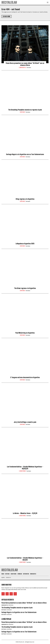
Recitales (29, 68)
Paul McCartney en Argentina (25, 333)
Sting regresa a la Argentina (25, 199)
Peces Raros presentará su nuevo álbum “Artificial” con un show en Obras (25, 64)
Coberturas (23, 471)
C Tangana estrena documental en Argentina (25, 377)
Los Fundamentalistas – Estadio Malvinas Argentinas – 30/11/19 (25, 559)
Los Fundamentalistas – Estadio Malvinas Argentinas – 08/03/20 (25, 468)
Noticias (23, 112)
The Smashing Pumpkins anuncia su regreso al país (25, 110)
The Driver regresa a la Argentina (25, 288)
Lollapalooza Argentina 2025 (25, 244)
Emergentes (22, 68)
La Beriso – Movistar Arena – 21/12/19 (25, 513)
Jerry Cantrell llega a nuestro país (25, 422)
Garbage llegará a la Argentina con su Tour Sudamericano (25, 154)
